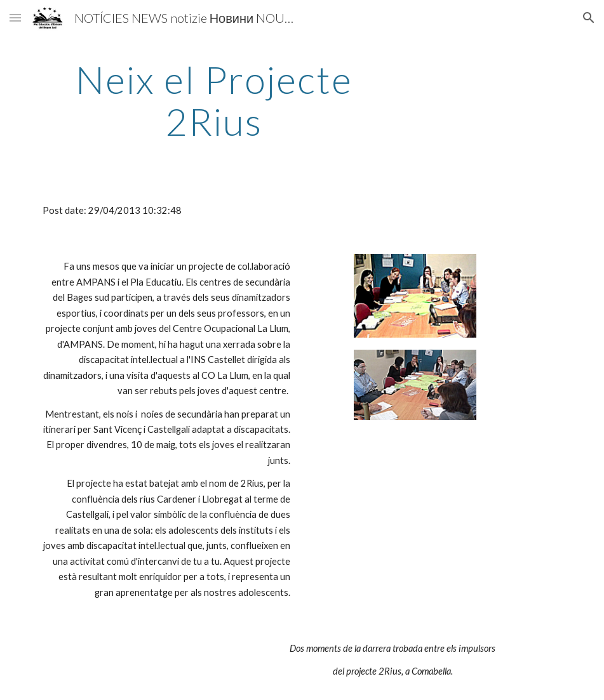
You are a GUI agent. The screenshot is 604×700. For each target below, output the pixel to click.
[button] (15, 17)
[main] (214, 100)
